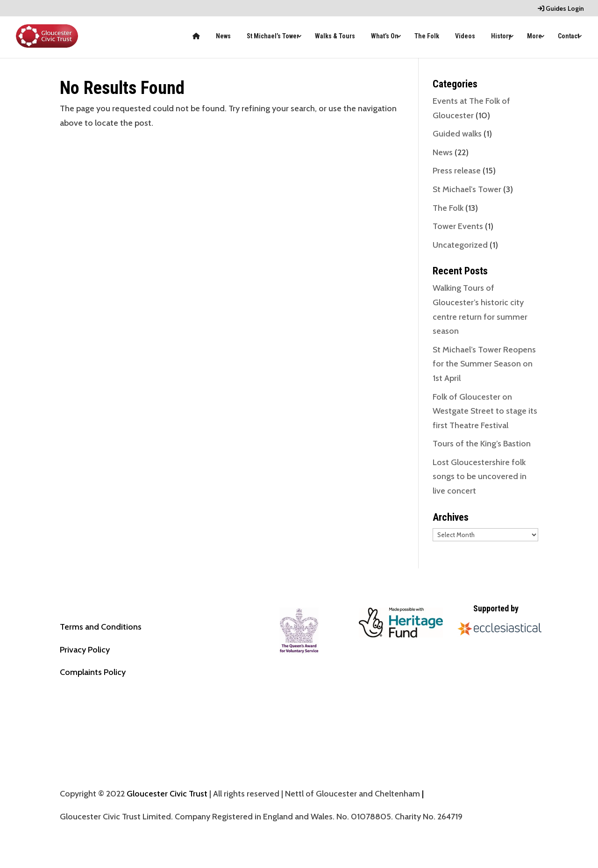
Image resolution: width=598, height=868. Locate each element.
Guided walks (457, 134)
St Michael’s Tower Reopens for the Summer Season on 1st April (484, 364)
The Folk (427, 36)
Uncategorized (460, 245)
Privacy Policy (85, 650)
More (534, 36)
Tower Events (458, 226)
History (501, 36)
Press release (457, 171)
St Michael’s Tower (273, 36)
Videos (465, 36)
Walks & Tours (335, 36)
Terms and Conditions (101, 627)
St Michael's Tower (467, 189)
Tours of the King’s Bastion (482, 444)
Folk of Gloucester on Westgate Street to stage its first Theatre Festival (485, 411)
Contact (569, 36)
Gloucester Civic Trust (167, 794)
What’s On (385, 36)
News (223, 36)
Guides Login (561, 9)
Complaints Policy (93, 672)
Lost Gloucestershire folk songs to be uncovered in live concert (480, 477)
